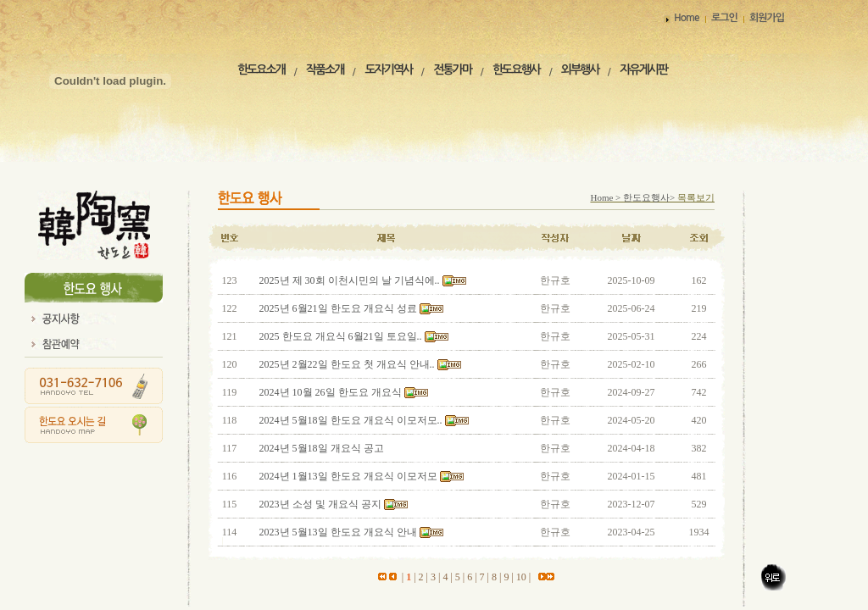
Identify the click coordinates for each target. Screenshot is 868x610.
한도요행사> (650, 197)
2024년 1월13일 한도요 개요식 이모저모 (348, 476)
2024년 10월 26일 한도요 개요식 (332, 392)
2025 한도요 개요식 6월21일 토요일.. (341, 336)
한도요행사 (516, 69)
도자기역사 (388, 69)
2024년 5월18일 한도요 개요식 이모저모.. (351, 420)
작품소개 (325, 69)
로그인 (724, 18)
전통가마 (452, 69)
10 (521, 577)
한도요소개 (261, 69)
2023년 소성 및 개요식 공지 (322, 504)
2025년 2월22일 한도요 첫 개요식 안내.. (347, 364)
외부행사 (580, 69)
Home (686, 18)
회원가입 (767, 18)
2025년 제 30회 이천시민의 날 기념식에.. (350, 280)
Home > (606, 197)
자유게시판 (643, 69)
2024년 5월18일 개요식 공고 (322, 448)
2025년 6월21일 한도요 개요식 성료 (339, 308)
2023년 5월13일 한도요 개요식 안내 (339, 532)
